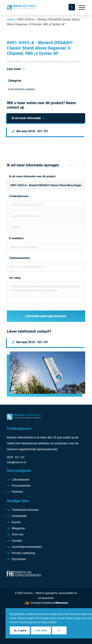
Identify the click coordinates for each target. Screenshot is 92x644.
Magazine (18, 528)
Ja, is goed (20, 630)
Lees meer (14, 69)
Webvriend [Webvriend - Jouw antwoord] (61, 603)
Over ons (18, 534)
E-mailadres (16, 238)
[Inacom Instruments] (38, 7)
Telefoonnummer (19, 258)
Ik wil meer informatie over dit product (32, 176)
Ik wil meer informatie (26, 118)
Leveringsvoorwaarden (27, 547)
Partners (17, 492)
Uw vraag (15, 278)
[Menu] (80, 7)
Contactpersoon (19, 196)
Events (16, 522)
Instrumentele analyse (21, 89)
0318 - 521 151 (16, 457)
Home (11, 20)
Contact (17, 541)
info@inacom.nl (17, 462)
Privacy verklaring (23, 553)
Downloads (19, 516)
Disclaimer (19, 559)
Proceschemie (21, 486)
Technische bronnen (25, 510)
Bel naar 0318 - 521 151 (32, 131)
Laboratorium (21, 480)
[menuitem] (80, 7)
